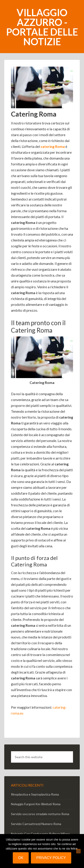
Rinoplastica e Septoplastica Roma (35, 794)
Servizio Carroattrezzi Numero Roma (36, 824)
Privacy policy (51, 858)
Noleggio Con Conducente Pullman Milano (40, 834)
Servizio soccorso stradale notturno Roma (40, 814)
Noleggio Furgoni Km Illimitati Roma (36, 804)
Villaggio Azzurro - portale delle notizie (42, 27)
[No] (78, 851)
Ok (21, 858)
